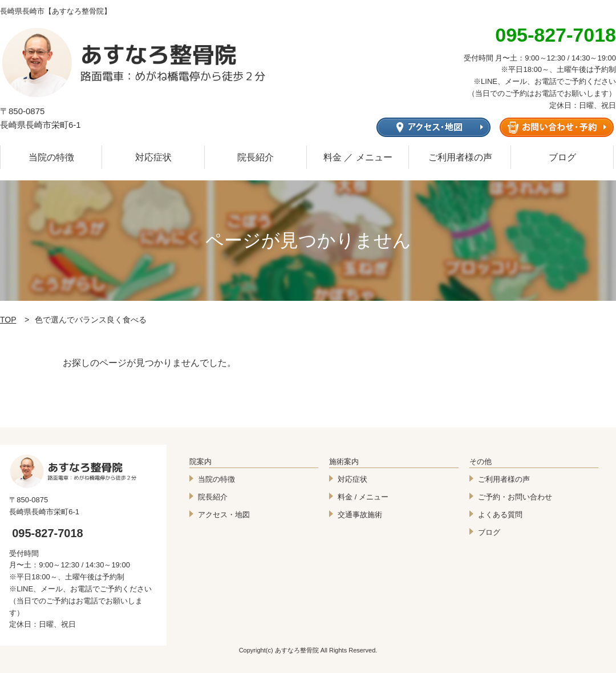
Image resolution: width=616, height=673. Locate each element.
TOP (8, 320)
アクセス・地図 (224, 515)
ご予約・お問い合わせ (515, 497)
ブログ (562, 157)
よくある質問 (500, 515)
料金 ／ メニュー (358, 157)
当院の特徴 (51, 157)
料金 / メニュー (363, 497)
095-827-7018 (48, 533)
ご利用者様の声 (460, 157)
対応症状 (153, 157)
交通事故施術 (360, 515)
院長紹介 (256, 157)
